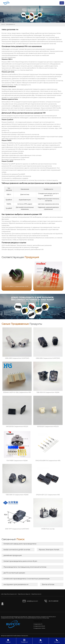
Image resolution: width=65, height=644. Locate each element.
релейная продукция (13, 555)
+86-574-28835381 (53, 601)
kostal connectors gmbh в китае (17, 550)
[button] (60, 275)
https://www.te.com (36, 594)
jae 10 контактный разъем (14, 573)
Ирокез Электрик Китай (49, 550)
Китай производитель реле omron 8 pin (20, 561)
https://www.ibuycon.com (10, 594)
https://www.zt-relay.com (24, 594)
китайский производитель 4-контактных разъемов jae (27, 579)
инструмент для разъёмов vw (16, 584)
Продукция (24, 641)
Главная (3, 24)
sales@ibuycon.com (32, 601)
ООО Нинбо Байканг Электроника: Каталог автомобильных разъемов (27, 245)
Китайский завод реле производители (20, 544)
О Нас (41, 641)
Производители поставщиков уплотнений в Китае (25, 567)
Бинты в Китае (48, 584)
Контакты (57, 641)
